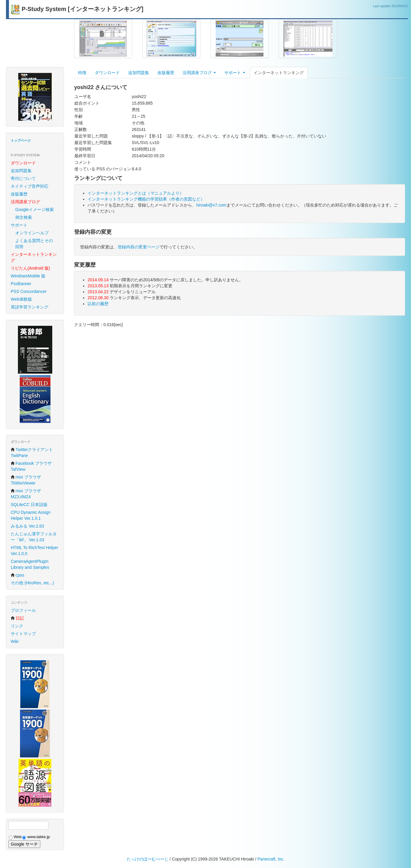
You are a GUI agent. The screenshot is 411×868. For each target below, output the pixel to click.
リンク (17, 626)
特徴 (82, 73)
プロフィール (23, 610)
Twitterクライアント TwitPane (32, 453)
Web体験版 (21, 299)
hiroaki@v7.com (211, 205)
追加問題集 (21, 171)
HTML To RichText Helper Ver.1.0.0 (34, 551)
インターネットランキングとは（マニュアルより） (136, 193)
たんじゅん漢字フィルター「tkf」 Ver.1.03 (34, 537)
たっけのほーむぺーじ (148, 859)
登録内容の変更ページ (139, 247)
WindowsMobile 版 (28, 276)
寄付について (23, 178)
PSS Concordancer (29, 291)
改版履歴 (19, 194)
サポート (19, 225)
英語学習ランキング (30, 307)
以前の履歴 (98, 304)
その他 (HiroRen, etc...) (32, 583)
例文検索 (24, 217)
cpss (17, 575)
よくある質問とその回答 (34, 244)
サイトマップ (23, 634)
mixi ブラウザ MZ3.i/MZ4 (26, 494)
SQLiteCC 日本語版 (29, 505)
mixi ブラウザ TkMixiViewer (26, 480)
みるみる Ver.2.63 (27, 526)
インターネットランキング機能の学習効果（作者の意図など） (146, 199)
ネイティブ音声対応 (30, 186)
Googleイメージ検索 (34, 210)
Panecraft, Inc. (271, 859)
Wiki (15, 641)
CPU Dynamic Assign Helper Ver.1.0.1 (31, 515)
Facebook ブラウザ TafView (31, 466)
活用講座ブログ (199, 73)
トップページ (21, 140)
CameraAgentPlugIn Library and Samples (30, 564)
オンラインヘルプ (32, 233)
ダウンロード (107, 73)
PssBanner (21, 284)
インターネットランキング (279, 73)
